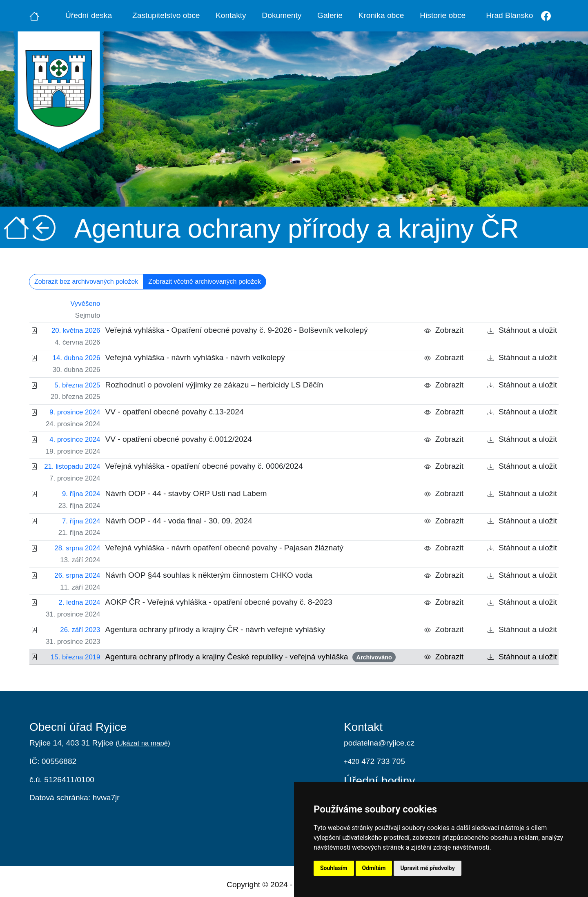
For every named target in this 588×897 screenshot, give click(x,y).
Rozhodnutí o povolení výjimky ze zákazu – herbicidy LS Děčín (214, 385)
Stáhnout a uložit (522, 330)
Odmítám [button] (374, 868)
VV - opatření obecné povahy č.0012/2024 (178, 439)
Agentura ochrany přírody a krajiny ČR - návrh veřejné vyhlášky (215, 629)
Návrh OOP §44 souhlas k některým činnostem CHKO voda (208, 575)
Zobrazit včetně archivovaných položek (205, 282)
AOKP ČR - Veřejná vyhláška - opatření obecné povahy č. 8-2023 (218, 602)
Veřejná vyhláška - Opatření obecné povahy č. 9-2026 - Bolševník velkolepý (236, 330)
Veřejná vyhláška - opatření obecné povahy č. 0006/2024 (204, 466)
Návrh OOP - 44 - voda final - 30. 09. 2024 (178, 521)
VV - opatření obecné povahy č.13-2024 (174, 412)
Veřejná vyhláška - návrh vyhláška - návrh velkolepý (195, 357)
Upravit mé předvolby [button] (427, 868)
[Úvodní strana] (34, 16)
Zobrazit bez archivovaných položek (86, 282)
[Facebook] (546, 16)
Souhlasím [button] (334, 868)
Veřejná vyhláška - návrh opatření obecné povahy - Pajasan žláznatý (224, 548)
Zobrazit (444, 330)
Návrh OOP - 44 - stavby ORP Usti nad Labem (186, 493)
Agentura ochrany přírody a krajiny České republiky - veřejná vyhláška (250, 657)
